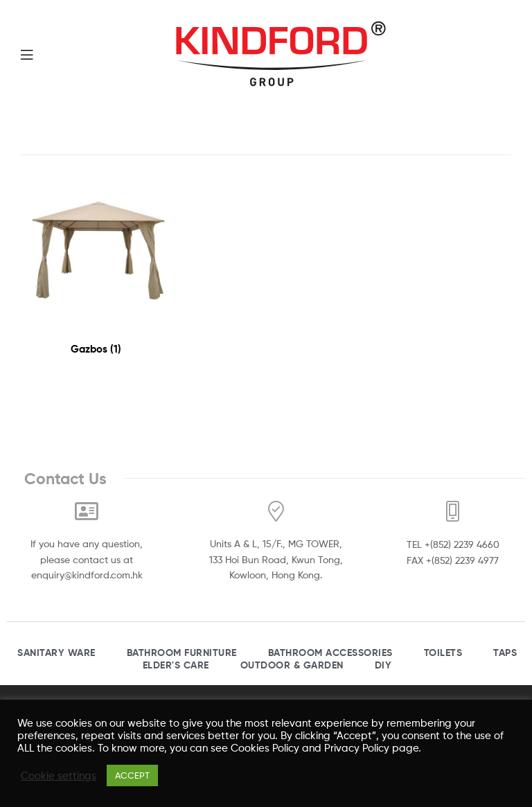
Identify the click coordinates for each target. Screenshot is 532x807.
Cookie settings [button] (59, 776)
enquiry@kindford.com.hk (87, 575)
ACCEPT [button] (132, 775)
